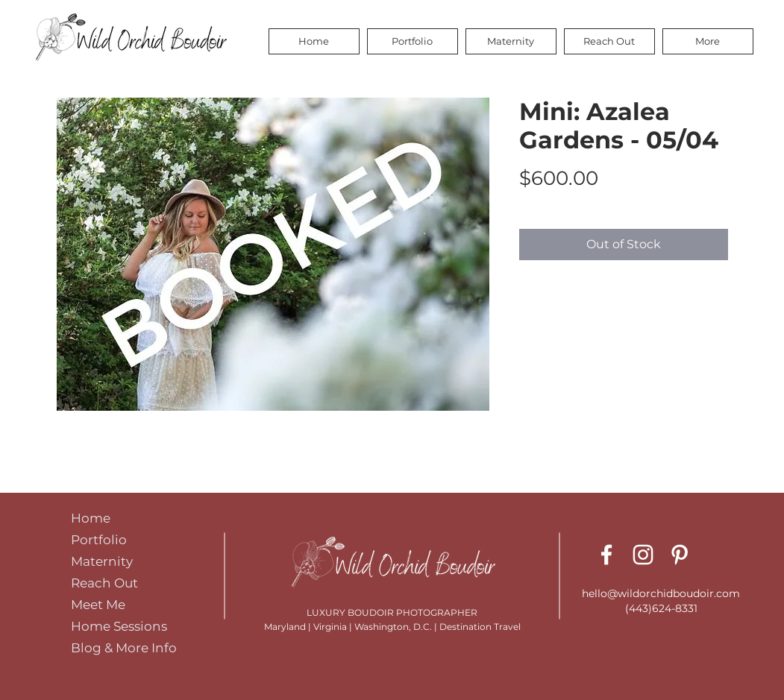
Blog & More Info (124, 648)
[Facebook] (606, 555)
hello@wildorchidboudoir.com (661, 593)
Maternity (102, 561)
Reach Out (104, 583)
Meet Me (98, 605)
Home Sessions (119, 626)
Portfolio (99, 540)
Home (91, 518)
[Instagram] (643, 555)
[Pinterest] (680, 555)
